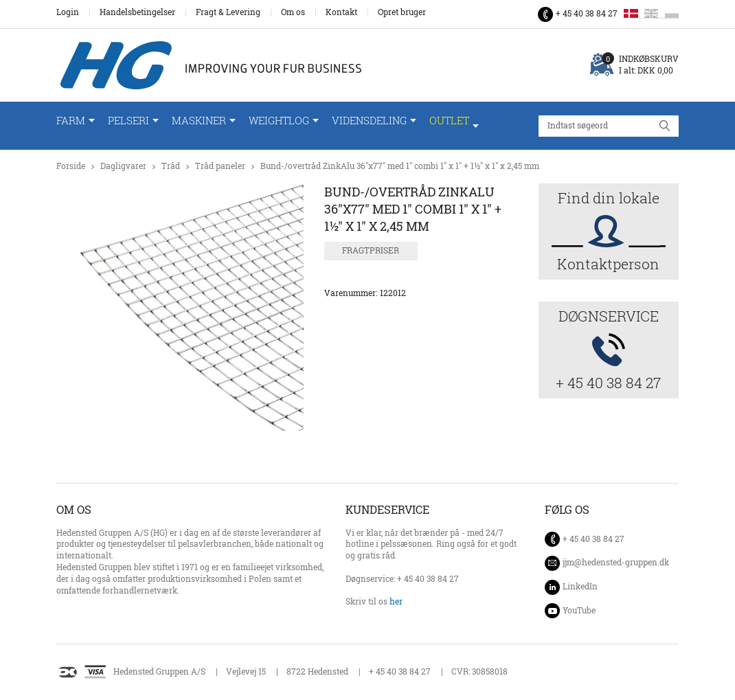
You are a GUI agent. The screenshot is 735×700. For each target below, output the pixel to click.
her (396, 601)
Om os (293, 12)
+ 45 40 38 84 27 (587, 13)
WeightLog (279, 121)
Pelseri (128, 121)
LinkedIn (580, 586)
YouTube (579, 610)
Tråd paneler (220, 166)
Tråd (171, 166)
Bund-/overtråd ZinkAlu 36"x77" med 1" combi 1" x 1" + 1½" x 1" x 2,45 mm (400, 166)
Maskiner (199, 121)
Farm (71, 121)
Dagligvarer (123, 166)
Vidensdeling (369, 121)
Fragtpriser (371, 250)
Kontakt (341, 12)
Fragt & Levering (228, 12)
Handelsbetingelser (137, 12)
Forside (71, 166)
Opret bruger (402, 12)
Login (68, 12)
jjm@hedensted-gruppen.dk (616, 563)
